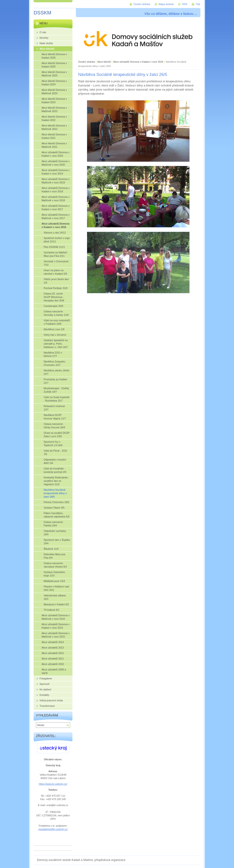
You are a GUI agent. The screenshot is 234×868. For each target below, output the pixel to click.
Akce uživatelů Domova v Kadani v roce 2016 (138, 62)
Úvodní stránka (86, 62)
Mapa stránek (166, 4)
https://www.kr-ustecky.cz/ (53, 784)
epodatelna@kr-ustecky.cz (53, 829)
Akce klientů (104, 62)
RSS (185, 4)
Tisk (198, 4)
